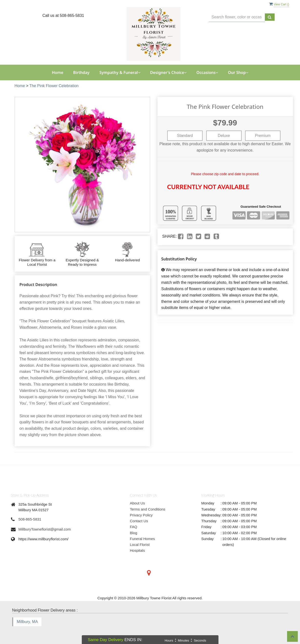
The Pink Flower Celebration (54, 86)
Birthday (81, 72)
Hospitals (137, 550)
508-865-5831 (30, 519)
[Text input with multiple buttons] (237, 17)
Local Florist (140, 545)
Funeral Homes (142, 539)
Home (57, 72)
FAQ (134, 527)
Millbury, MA (27, 622)
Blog (134, 533)
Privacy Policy (141, 515)
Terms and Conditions (148, 509)
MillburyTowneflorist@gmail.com (45, 529)
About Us (137, 503)
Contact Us (139, 521)
